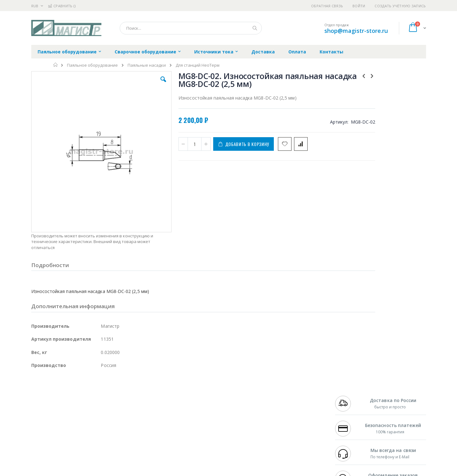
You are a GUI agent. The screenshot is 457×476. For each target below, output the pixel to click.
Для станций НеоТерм (198, 65)
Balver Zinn (42, 409)
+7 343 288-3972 (349, 403)
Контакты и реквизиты (290, 390)
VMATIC (106, 433)
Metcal (79, 396)
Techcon (85, 433)
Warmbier (62, 433)
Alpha (65, 409)
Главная (56, 65)
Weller (98, 390)
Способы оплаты (284, 415)
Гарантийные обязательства (195, 390)
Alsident (118, 390)
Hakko (37, 390)
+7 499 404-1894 (349, 390)
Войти (359, 6)
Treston (39, 433)
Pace (81, 390)
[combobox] (191, 28)
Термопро (102, 396)
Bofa (36, 396)
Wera (80, 446)
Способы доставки (286, 403)
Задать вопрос (181, 433)
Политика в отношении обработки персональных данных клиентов (201, 418)
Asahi (99, 409)
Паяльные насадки (147, 65)
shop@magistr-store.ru (356, 31)
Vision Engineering (49, 421)
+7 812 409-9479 (349, 396)
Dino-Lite (81, 421)
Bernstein (41, 446)
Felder (82, 409)
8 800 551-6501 (351, 409)
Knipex (63, 446)
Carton (102, 421)
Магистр (126, 396)
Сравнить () (62, 6)
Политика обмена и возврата (196, 403)
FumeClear (57, 396)
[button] (144, 84)
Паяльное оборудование (92, 65)
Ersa (54, 390)
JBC (67, 390)
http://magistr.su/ (129, 472)
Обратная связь (327, 6)
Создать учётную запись (400, 6)
